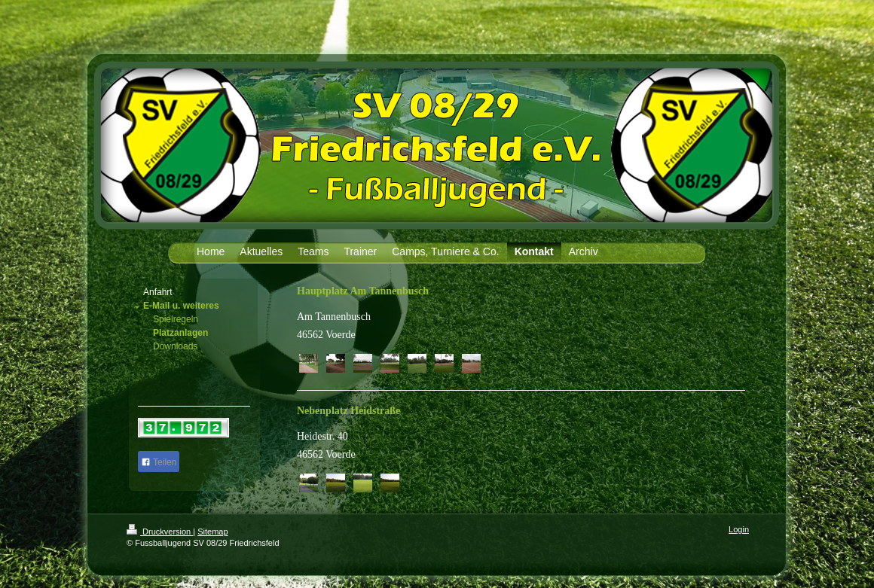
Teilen (159, 462)
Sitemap (212, 532)
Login (739, 529)
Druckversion (160, 532)
